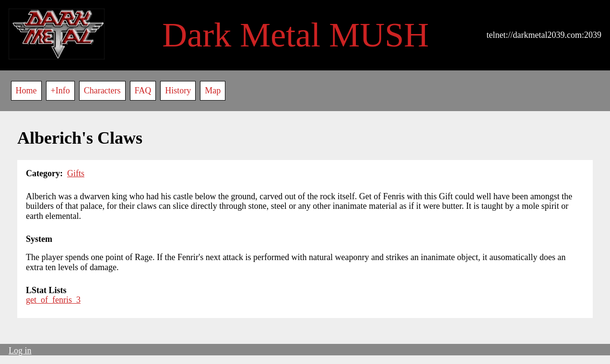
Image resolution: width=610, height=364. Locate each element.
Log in (20, 351)
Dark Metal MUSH (295, 35)
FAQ (143, 91)
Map (213, 91)
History (178, 91)
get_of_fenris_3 (53, 300)
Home (26, 91)
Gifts (76, 173)
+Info (60, 91)
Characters (102, 91)
